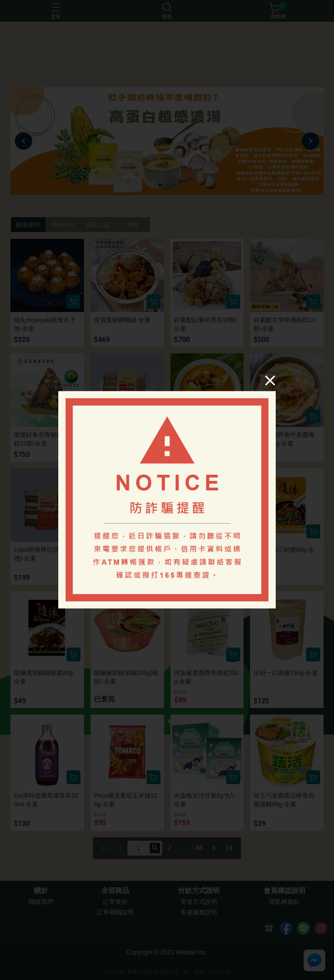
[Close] (270, 380)
